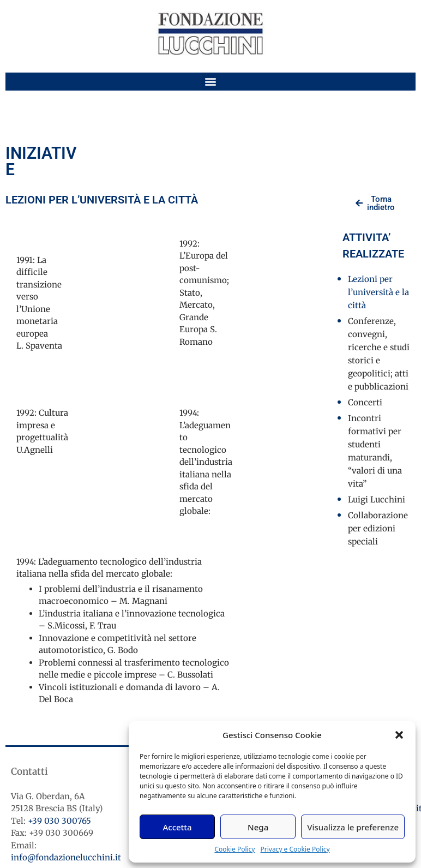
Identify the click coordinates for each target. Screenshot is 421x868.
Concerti (365, 402)
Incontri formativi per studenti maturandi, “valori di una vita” (375, 451)
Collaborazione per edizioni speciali (378, 528)
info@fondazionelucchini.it (66, 857)
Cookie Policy (234, 849)
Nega (258, 827)
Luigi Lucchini (377, 499)
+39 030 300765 (59, 821)
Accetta (177, 827)
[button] (399, 735)
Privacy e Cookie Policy (295, 849)
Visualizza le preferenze (353, 827)
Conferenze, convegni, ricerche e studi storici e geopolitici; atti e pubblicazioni (379, 354)
